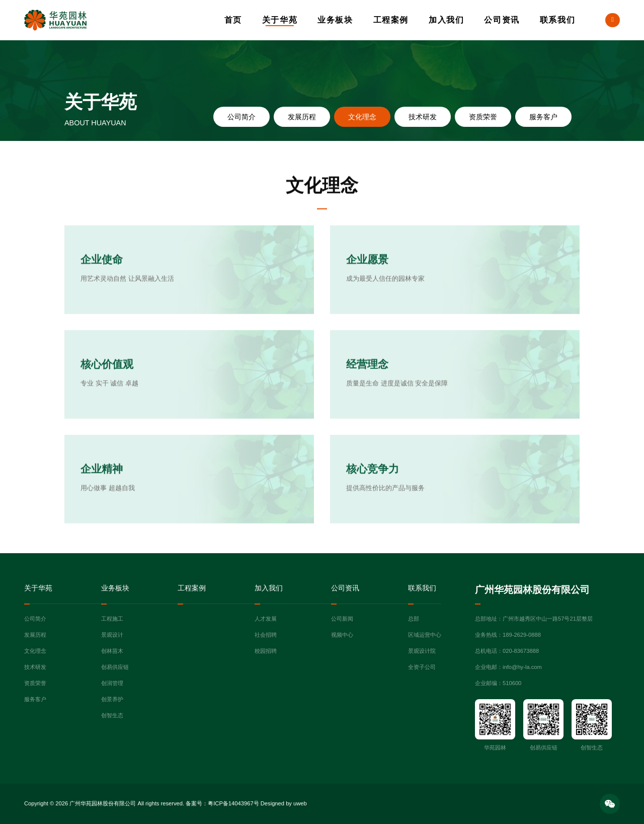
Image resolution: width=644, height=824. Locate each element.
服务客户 (543, 117)
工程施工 (112, 619)
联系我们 (557, 20)
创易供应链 (115, 667)
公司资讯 (502, 20)
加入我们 (446, 20)
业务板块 (335, 20)
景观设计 (112, 635)
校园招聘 (266, 651)
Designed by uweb (284, 803)
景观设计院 (422, 651)
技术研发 (423, 117)
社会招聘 (266, 635)
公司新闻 (342, 619)
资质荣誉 (483, 117)
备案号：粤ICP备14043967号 (222, 803)
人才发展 (266, 619)
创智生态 (112, 715)
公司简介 (242, 117)
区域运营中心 (425, 635)
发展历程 (302, 117)
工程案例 (391, 20)
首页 (233, 20)
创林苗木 (112, 651)
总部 (414, 619)
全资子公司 (422, 667)
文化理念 (362, 117)
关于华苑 (280, 20)
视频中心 (342, 635)
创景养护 (112, 699)
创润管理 (112, 683)
